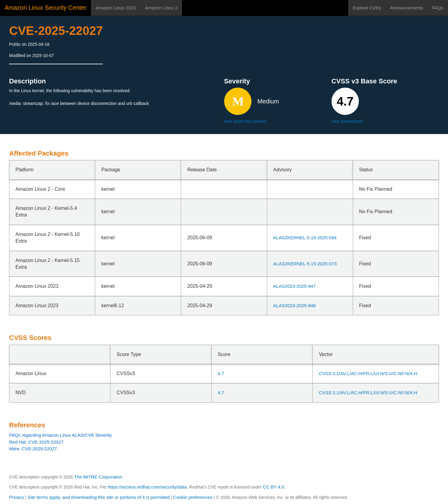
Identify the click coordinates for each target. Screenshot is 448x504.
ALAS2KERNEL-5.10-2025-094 (305, 238)
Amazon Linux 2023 (116, 8)
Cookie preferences (193, 497)
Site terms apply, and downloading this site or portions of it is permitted (99, 497)
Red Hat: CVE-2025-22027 (36, 442)
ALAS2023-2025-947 (295, 286)
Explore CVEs (367, 8)
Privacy (17, 497)
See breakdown (347, 121)
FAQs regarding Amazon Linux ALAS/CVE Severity (61, 435)
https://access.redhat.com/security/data (147, 487)
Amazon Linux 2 (161, 8)
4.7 (221, 373)
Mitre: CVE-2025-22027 (33, 449)
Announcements (406, 8)
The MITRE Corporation (98, 477)
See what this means (245, 121)
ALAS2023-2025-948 (295, 306)
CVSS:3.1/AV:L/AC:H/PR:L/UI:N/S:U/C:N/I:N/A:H (368, 373)
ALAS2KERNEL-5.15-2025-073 (305, 264)
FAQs (438, 8)
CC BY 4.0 (274, 487)
